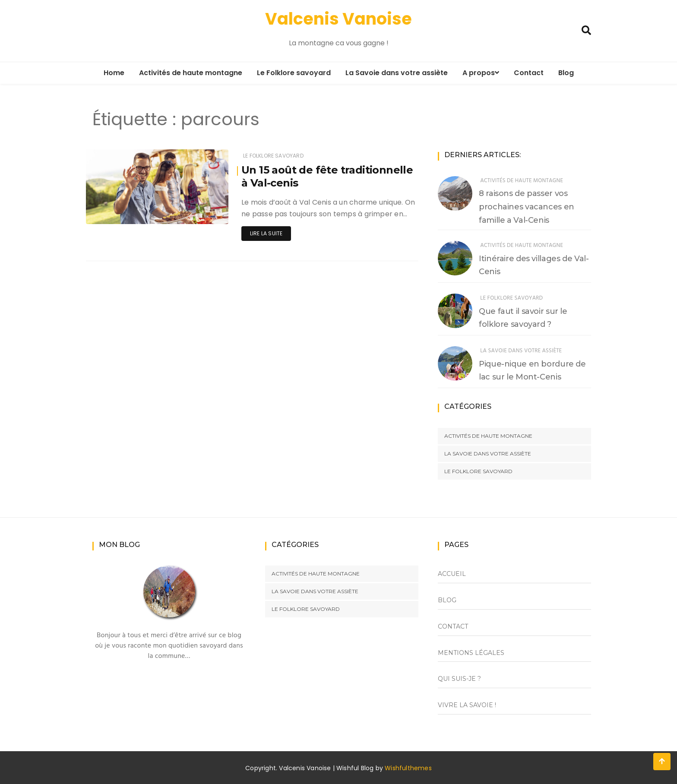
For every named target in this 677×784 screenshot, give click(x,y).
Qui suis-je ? (459, 679)
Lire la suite (266, 233)
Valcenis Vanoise (338, 19)
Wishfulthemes (408, 768)
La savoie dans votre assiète (521, 351)
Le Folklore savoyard (294, 73)
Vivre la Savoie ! (467, 705)
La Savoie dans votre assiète (397, 73)
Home (114, 73)
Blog (566, 73)
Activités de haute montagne (191, 73)
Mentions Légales (471, 653)
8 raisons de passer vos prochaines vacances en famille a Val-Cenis (527, 207)
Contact (529, 73)
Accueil (452, 574)
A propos (481, 73)
